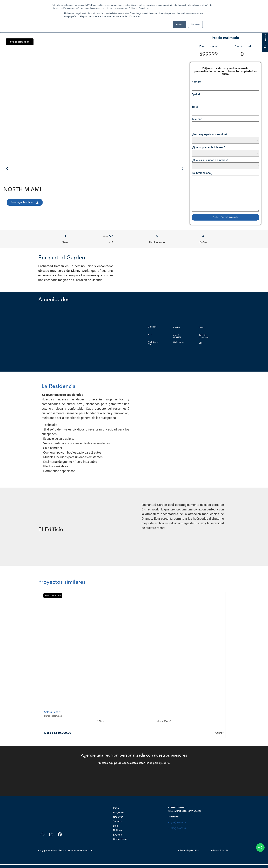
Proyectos (119, 812)
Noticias (118, 830)
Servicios (118, 821)
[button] (20, 42)
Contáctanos (120, 839)
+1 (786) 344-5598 (177, 828)
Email (225, 110)
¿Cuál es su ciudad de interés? (225, 164)
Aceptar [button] (180, 24)
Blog (116, 826)
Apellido (225, 98)
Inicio (116, 808)
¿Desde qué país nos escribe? (225, 138)
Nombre (225, 86)
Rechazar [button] (195, 24)
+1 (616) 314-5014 (177, 822)
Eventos (117, 835)
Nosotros (118, 817)
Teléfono (225, 123)
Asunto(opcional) (225, 192)
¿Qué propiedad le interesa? (225, 151)
